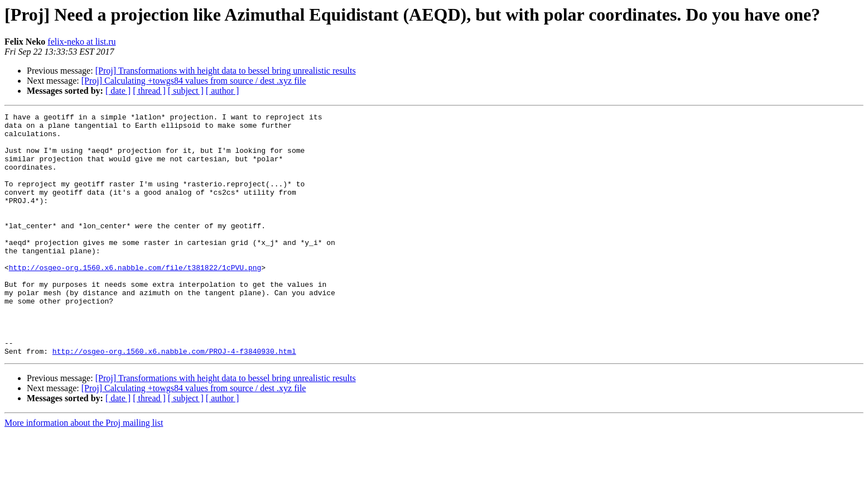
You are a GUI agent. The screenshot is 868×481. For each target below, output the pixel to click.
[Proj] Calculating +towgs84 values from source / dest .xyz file (194, 81)
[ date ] (118, 91)
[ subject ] (186, 91)
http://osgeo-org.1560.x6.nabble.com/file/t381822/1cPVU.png (135, 299)
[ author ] (223, 91)
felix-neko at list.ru (81, 42)
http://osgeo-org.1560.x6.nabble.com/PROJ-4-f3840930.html (174, 400)
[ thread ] (149, 91)
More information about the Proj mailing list (84, 471)
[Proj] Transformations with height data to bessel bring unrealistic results (226, 71)
